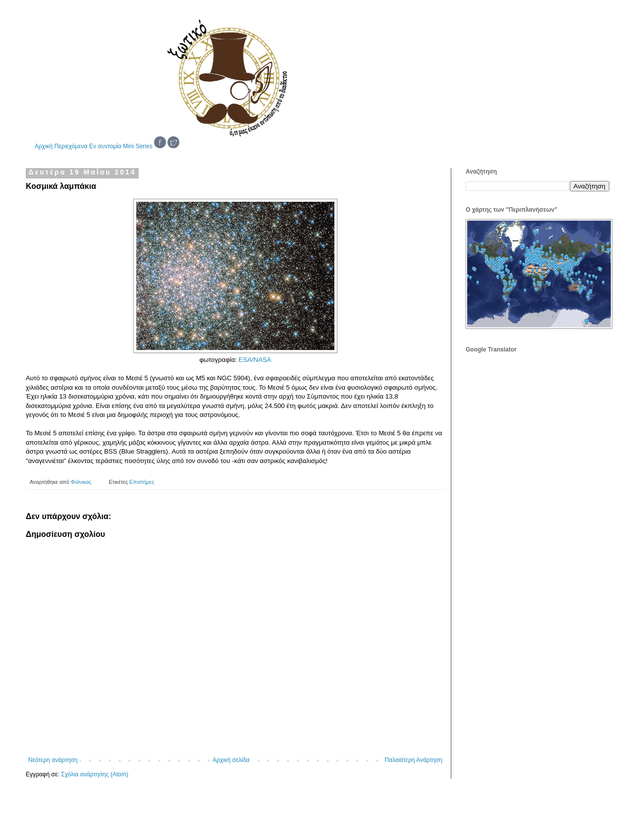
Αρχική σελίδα (231, 760)
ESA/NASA (255, 360)
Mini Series (137, 146)
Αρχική (44, 146)
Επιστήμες (142, 482)
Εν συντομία (105, 146)
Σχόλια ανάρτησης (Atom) (95, 774)
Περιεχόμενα (71, 146)
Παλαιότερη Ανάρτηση (413, 760)
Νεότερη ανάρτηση (53, 760)
